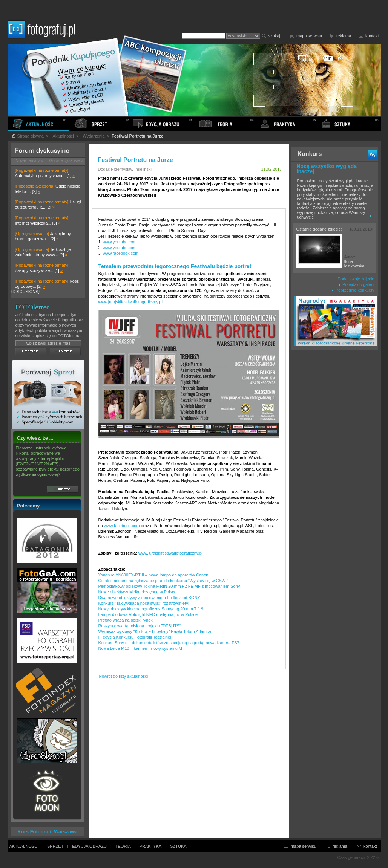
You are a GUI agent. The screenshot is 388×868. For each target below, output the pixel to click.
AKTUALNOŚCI (24, 846)
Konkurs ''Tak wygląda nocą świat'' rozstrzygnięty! (144, 603)
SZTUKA (178, 846)
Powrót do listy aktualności (121, 676)
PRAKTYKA (151, 846)
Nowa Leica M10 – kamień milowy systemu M (140, 648)
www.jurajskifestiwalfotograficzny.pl (130, 302)
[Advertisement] (335, 472)
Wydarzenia (94, 136)
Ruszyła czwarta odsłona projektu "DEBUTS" (140, 626)
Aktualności (63, 136)
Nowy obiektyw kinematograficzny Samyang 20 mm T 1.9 (151, 609)
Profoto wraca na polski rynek (126, 620)
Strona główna (28, 136)
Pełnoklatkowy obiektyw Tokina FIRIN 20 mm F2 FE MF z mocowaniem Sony (169, 586)
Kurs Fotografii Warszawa (47, 832)
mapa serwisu (309, 36)
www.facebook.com (121, 253)
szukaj (274, 36)
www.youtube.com (120, 242)
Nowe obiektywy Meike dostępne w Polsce (137, 592)
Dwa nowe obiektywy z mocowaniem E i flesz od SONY (149, 598)
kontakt (372, 36)
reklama (344, 36)
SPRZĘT (55, 846)
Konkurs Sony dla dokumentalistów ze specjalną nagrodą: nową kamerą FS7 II (171, 643)
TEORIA (123, 846)
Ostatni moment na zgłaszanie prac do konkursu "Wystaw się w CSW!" (163, 581)
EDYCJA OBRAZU (89, 846)
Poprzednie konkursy (353, 290)
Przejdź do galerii (356, 284)
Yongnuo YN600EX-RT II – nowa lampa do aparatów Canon (153, 575)
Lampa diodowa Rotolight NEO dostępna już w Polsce (148, 614)
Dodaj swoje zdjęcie (354, 279)
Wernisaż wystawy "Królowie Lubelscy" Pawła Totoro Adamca (155, 631)
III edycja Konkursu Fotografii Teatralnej (135, 637)
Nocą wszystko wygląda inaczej (327, 169)
